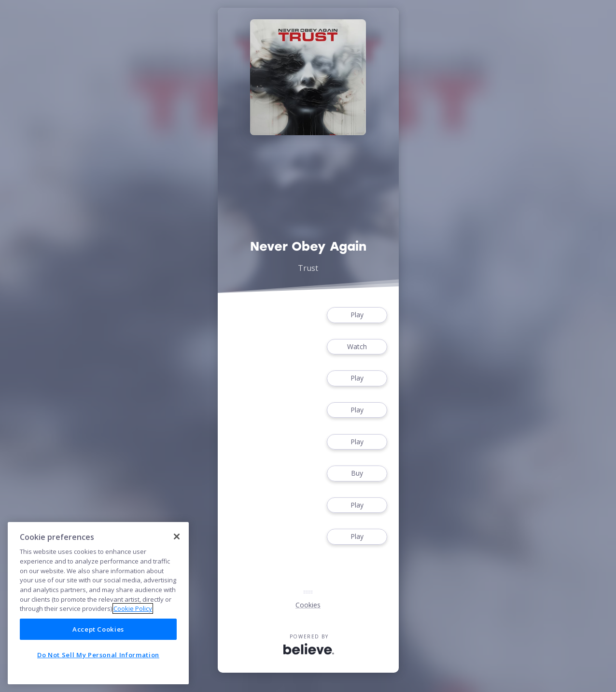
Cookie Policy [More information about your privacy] (133, 608)
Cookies (308, 605)
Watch (357, 347)
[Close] (177, 537)
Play (357, 315)
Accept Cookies (98, 629)
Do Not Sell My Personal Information (98, 655)
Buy (357, 473)
